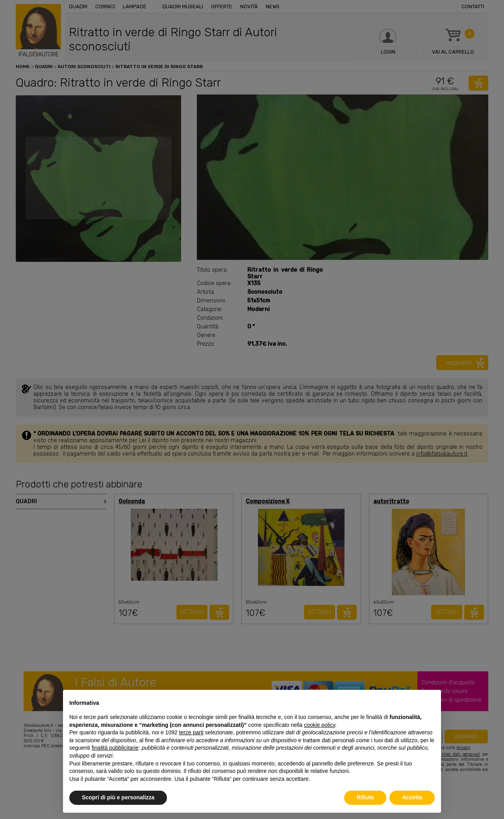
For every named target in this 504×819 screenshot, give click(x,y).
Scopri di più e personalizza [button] (118, 797)
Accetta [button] (412, 797)
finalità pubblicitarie (115, 748)
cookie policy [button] (320, 725)
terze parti (191, 732)
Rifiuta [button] (365, 797)
